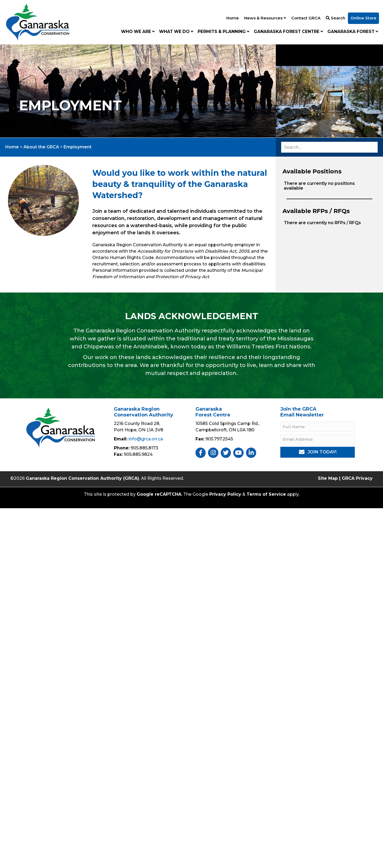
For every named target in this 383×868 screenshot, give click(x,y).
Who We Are (138, 32)
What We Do (176, 32)
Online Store (363, 18)
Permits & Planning (224, 32)
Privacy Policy (225, 494)
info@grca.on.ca (146, 439)
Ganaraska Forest (353, 32)
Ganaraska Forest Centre (288, 32)
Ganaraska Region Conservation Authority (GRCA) (82, 478)
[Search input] (329, 147)
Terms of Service (266, 494)
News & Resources (265, 18)
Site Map (328, 478)
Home (233, 18)
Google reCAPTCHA (159, 494)
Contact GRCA (306, 18)
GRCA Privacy (357, 478)
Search (336, 18)
